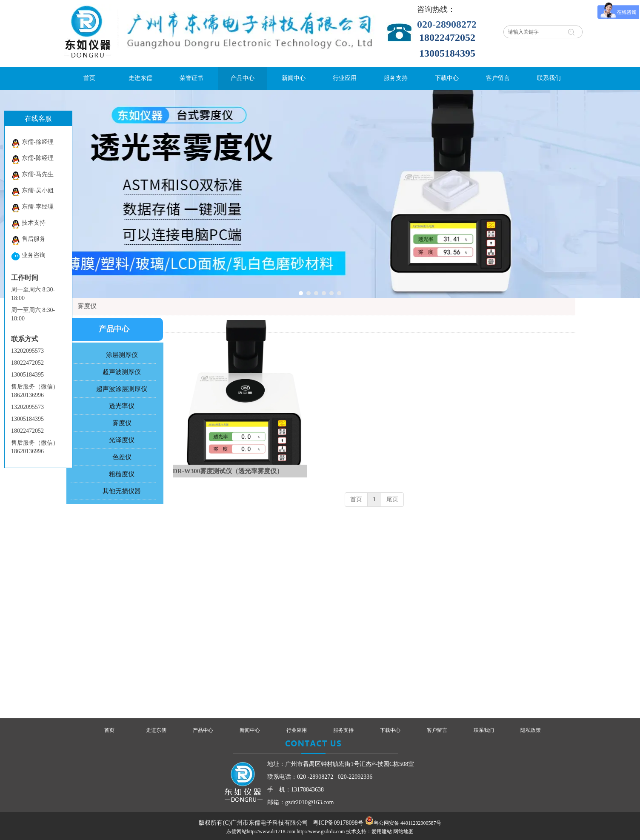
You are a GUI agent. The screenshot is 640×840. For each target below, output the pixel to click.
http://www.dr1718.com (271, 831)
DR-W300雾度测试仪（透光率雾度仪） (228, 471)
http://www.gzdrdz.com (321, 831)
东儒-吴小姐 (32, 192)
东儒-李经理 (32, 208)
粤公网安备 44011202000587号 (407, 823)
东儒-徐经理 (32, 143)
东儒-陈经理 (32, 159)
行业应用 (297, 730)
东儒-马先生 (32, 176)
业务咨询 (28, 256)
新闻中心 (250, 730)
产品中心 (203, 730)
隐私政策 (531, 730)
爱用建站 (382, 831)
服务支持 (343, 730)
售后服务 (28, 240)
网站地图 (403, 831)
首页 (356, 499)
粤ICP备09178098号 (338, 823)
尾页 (392, 499)
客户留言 (437, 730)
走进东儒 (156, 730)
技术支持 (28, 224)
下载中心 (390, 730)
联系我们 (484, 730)
